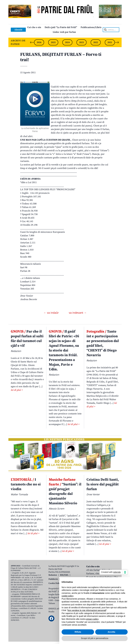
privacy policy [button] (92, 619)
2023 (82, 42)
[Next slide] (117, 42)
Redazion (53, 575)
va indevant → (78, 313)
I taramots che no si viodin (26, 484)
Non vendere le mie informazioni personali (87, 610)
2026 (39, 42)
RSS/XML (64, 575)
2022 (96, 42)
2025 (53, 42)
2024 (67, 42)
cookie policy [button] (67, 596)
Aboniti (18, 30)
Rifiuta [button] (78, 632)
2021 (110, 42)
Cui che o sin (34, 27)
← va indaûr (52, 313)
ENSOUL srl (54, 609)
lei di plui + (17, 390)
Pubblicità (53, 579)
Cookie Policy (55, 583)
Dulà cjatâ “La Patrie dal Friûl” (61, 27)
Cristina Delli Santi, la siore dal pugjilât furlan (103, 484)
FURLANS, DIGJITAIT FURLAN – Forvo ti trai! (61, 57)
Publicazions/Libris (91, 27)
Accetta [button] (112, 632)
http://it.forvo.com (82, 101)
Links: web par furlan (64, 32)
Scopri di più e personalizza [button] (95, 638)
